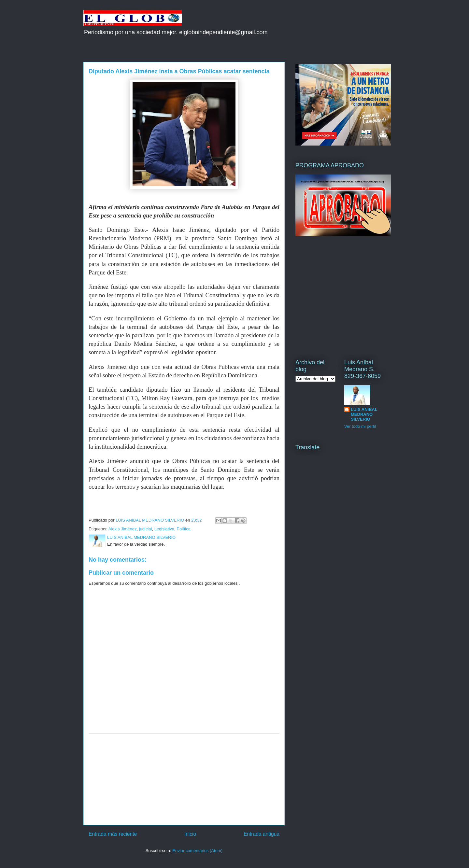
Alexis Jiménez (123, 529)
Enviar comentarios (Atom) (197, 851)
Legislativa (164, 529)
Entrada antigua (262, 834)
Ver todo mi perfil (360, 426)
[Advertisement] (184, 779)
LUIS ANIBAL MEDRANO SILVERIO (364, 414)
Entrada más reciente (113, 834)
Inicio (190, 834)
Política (184, 529)
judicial (146, 529)
